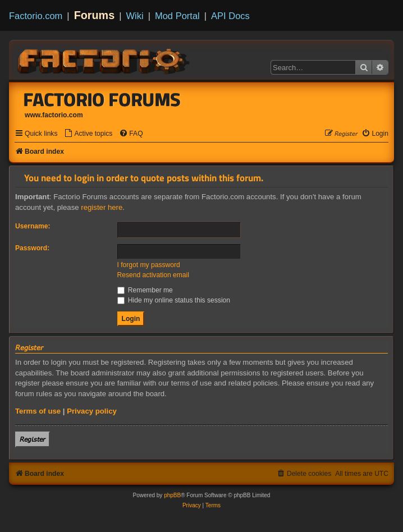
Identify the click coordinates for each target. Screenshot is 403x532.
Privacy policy (92, 411)
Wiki (135, 16)
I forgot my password (149, 265)
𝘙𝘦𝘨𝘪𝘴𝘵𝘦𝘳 (33, 439)
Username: (33, 226)
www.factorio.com (54, 115)
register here (102, 207)
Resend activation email (153, 275)
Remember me (145, 290)
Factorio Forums (102, 99)
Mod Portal (177, 16)
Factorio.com (36, 16)
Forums (95, 15)
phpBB (172, 495)
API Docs (230, 16)
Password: (32, 248)
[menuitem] (88, 134)
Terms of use (38, 411)
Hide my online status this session (174, 300)
